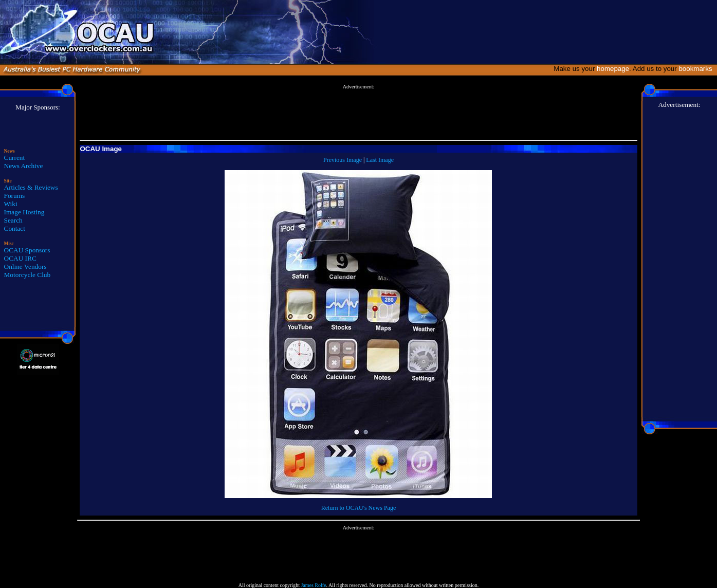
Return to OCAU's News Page (359, 508)
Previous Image (343, 160)
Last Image (380, 160)
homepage (613, 69)
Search (13, 220)
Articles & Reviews (31, 187)
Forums (15, 196)
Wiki (11, 204)
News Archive (24, 166)
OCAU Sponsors (27, 250)
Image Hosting (24, 212)
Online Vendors (25, 267)
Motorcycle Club (27, 275)
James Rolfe (313, 585)
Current (15, 158)
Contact (15, 228)
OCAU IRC (20, 258)
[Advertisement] (358, 113)
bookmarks (697, 69)
